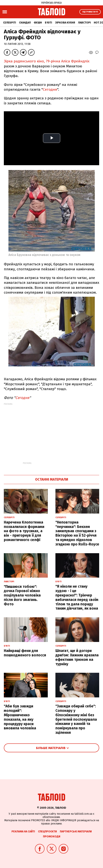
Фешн (38, 23)
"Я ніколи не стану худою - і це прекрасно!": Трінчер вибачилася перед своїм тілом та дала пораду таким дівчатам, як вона (77, 597)
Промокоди (52, 837)
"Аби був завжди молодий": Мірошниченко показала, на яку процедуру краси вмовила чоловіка (20, 717)
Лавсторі (84, 23)
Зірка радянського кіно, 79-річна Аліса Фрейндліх (47, 61)
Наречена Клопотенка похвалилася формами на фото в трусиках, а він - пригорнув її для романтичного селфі (24, 531)
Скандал (25, 23)
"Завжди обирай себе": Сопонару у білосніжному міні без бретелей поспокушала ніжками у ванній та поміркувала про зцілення (76, 719)
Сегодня (50, 89)
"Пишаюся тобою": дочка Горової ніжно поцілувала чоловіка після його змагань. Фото (22, 595)
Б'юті (48, 23)
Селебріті (9, 23)
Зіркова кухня (65, 23)
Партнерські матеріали (76, 832)
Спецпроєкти (47, 832)
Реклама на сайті (23, 832)
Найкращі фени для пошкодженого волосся (25, 653)
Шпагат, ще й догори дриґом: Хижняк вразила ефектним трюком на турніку (77, 657)
